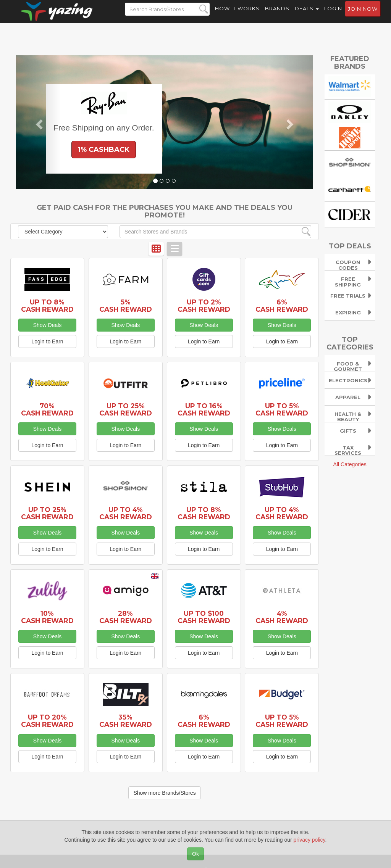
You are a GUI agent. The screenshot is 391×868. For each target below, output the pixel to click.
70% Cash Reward (47, 409)
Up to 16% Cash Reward (204, 409)
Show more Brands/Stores (164, 793)
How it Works (237, 15)
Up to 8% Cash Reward (47, 306)
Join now (363, 16)
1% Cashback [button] (104, 150)
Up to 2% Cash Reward (204, 306)
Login (333, 15)
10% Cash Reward (47, 617)
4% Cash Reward (282, 617)
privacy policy (309, 840)
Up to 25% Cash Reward (126, 409)
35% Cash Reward (126, 721)
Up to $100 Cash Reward (204, 617)
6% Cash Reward (282, 306)
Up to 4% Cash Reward (126, 513)
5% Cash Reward (126, 306)
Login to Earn (47, 341)
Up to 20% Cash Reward (47, 721)
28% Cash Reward (126, 617)
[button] (38, 122)
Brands (277, 15)
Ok (195, 854)
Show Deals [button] (48, 325)
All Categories (350, 464)
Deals (307, 15)
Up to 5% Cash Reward (282, 409)
